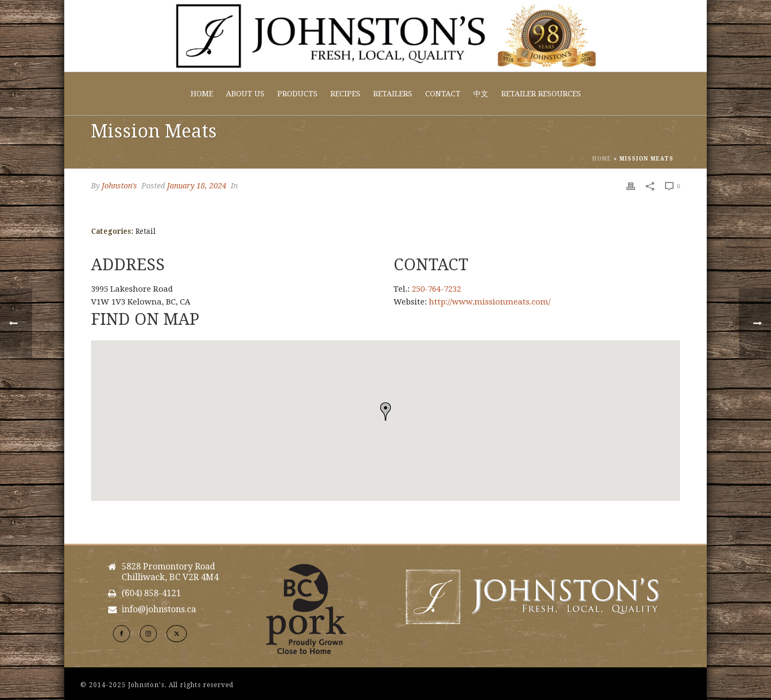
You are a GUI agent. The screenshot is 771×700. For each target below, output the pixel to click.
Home (202, 94)
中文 (481, 94)
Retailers (393, 94)
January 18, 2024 (197, 186)
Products (297, 94)
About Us (245, 94)
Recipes (345, 94)
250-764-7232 (436, 289)
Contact (443, 94)
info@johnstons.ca (159, 610)
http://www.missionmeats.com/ (490, 302)
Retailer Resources (541, 94)
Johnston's (119, 186)
